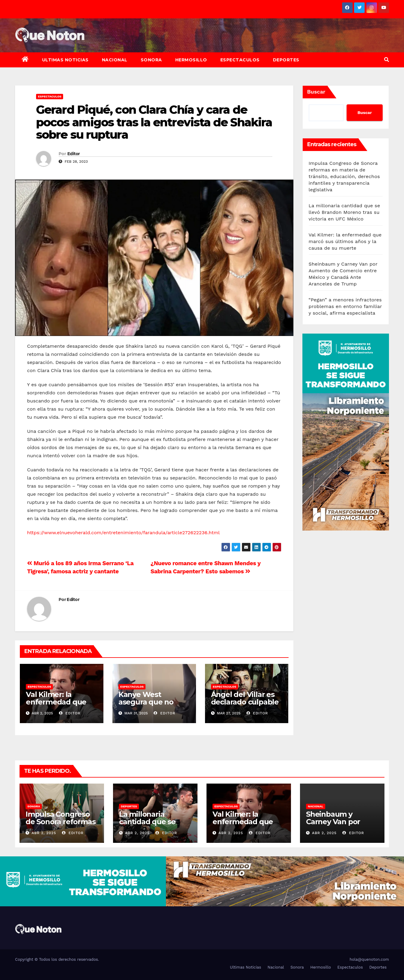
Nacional (115, 60)
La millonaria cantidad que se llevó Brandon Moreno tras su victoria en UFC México (344, 212)
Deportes (286, 60)
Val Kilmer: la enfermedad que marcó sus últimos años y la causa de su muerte (345, 241)
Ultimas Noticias (65, 60)
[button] (387, 60)
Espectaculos (240, 60)
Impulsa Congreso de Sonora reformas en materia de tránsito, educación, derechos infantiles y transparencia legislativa (344, 176)
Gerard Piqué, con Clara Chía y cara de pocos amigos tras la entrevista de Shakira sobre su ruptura (154, 122)
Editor (74, 154)
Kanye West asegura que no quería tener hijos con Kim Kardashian (154, 706)
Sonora (151, 60)
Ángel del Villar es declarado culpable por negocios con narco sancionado (245, 706)
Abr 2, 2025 (44, 833)
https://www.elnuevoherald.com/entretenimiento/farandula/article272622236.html (123, 533)
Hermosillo (191, 60)
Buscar (316, 92)
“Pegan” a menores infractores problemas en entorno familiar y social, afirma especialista (345, 306)
